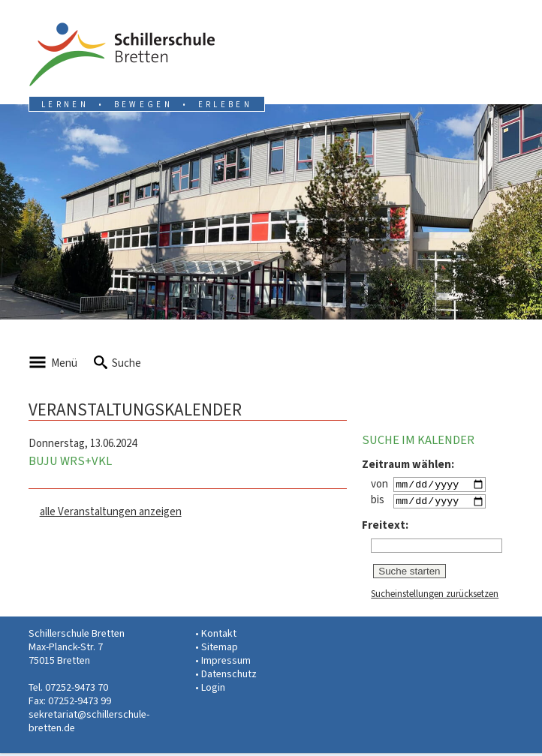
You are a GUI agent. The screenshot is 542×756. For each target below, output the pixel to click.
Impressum (226, 663)
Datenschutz (229, 677)
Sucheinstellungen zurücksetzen (435, 597)
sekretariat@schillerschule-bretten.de (89, 724)
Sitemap (220, 650)
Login (213, 690)
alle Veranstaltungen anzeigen (111, 511)
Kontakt (219, 636)
